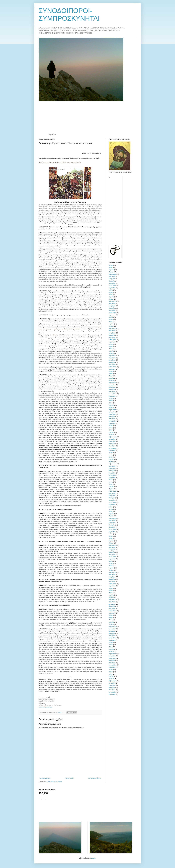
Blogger (93, 858)
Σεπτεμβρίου (112, 285)
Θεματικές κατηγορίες (54, 158)
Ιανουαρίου (112, 277)
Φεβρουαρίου (113, 274)
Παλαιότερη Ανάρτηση (95, 778)
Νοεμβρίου (112, 281)
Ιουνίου (111, 265)
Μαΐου (110, 267)
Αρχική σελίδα (43, 158)
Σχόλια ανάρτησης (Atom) (54, 781)
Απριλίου (111, 270)
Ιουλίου (111, 290)
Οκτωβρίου (112, 283)
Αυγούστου (112, 288)
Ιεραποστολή (66, 158)
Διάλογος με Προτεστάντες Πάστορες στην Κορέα (85, 158)
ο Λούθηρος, (54, 335)
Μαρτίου (111, 272)
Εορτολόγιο (52, 134)
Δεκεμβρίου (112, 279)
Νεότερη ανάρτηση (45, 778)
